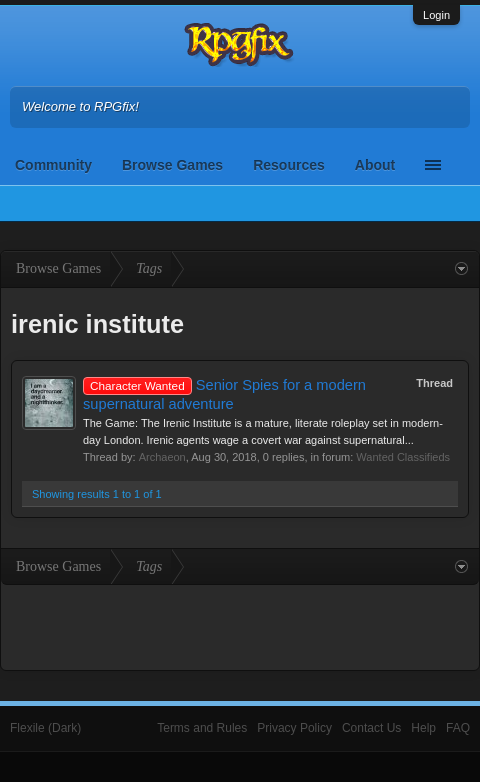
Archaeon (162, 457)
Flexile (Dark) (45, 728)
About (375, 165)
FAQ (458, 728)
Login (436, 15)
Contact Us (371, 728)
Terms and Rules (202, 728)
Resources (289, 165)
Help (423, 728)
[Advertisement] (240, 625)
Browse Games (172, 165)
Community (53, 165)
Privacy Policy (294, 728)
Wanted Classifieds (403, 457)
